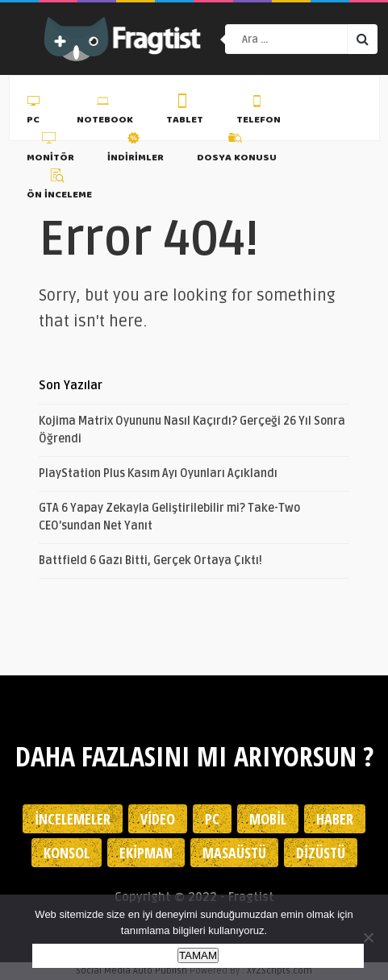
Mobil (268, 819)
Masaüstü (234, 853)
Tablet (185, 112)
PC (35, 112)
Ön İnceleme (59, 187)
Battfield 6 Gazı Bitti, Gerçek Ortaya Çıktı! (150, 561)
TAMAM (198, 955)
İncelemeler (73, 819)
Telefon (259, 112)
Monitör (50, 149)
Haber (335, 819)
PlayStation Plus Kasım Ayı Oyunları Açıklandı (158, 473)
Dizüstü (321, 853)
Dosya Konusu (237, 149)
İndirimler (136, 149)
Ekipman (146, 853)
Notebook (105, 112)
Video (158, 819)
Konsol (67, 853)
